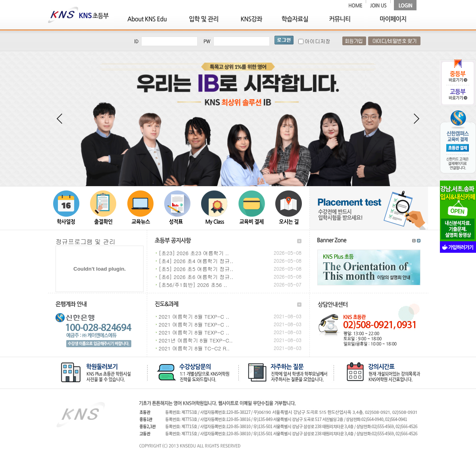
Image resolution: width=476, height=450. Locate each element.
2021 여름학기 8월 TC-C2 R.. (194, 348)
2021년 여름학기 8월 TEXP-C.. (196, 340)
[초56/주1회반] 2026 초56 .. (193, 285)
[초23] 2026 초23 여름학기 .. (194, 253)
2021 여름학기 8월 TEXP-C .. (194, 316)
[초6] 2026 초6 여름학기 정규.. (196, 277)
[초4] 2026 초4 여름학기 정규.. (196, 261)
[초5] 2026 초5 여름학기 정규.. (196, 269)
